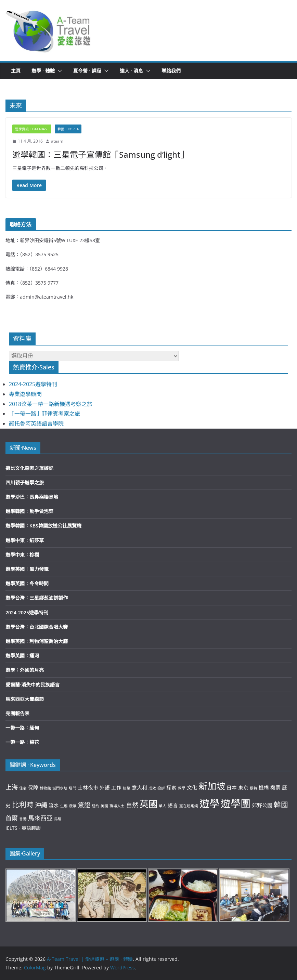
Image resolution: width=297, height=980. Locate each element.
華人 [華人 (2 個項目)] (163, 806)
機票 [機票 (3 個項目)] (275, 787)
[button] (48, 31)
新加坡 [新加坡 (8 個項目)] (212, 786)
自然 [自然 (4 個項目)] (132, 805)
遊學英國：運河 (22, 656)
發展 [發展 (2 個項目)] (73, 806)
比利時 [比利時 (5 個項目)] (23, 805)
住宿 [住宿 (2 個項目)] (23, 788)
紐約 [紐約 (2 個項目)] (95, 806)
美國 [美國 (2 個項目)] (104, 806)
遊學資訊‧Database (32, 129)
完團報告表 (17, 713)
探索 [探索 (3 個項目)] (171, 787)
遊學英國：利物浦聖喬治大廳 (37, 641)
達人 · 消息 (131, 71)
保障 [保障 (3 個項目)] (33, 787)
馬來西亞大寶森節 (25, 699)
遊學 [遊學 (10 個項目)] (209, 803)
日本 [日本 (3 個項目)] (232, 787)
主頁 (16, 71)
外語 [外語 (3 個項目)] (105, 787)
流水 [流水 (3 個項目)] (54, 805)
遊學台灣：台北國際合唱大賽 (37, 627)
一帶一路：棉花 (22, 742)
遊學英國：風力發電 (27, 569)
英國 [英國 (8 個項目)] (148, 804)
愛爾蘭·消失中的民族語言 (33, 685)
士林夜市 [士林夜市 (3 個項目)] (88, 787)
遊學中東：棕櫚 (22, 555)
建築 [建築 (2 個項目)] (127, 788)
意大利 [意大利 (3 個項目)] (139, 787)
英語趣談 (31, 828)
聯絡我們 (171, 71)
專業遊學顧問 (25, 394)
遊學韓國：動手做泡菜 (29, 511)
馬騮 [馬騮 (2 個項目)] (58, 819)
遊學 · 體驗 (43, 71)
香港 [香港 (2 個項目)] (23, 819)
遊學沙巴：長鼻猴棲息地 (32, 497)
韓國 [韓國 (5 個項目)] (281, 805)
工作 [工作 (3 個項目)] (116, 787)
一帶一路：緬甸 (22, 728)
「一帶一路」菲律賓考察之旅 (44, 414)
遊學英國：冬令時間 (27, 583)
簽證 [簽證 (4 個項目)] (84, 805)
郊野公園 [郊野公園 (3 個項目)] (262, 805)
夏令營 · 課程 (87, 71)
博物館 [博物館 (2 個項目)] (45, 788)
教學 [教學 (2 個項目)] (182, 788)
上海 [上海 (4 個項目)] (12, 787)
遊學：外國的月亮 (25, 670)
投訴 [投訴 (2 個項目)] (161, 788)
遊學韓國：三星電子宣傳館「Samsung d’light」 (100, 154)
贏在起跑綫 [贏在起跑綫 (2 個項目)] (189, 806)
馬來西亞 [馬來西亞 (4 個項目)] (40, 818)
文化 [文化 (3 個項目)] (192, 787)
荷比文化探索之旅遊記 (29, 468)
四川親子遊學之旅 (25, 482)
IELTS (11, 828)
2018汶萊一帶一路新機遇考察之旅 (51, 404)
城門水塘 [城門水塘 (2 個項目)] (60, 788)
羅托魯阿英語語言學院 (36, 423)
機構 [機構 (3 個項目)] (264, 787)
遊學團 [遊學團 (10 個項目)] (236, 803)
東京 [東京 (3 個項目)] (243, 787)
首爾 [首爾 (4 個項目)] (12, 818)
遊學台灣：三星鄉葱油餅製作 (37, 598)
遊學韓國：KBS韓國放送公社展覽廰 (43, 526)
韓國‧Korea (68, 129)
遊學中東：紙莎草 (25, 540)
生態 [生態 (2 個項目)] (64, 806)
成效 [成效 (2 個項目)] (152, 788)
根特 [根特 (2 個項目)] (254, 788)
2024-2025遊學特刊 (33, 384)
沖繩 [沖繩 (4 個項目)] (41, 805)
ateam (57, 141)
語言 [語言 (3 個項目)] (173, 805)
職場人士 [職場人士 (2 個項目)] (117, 806)
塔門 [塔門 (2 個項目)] (73, 788)
